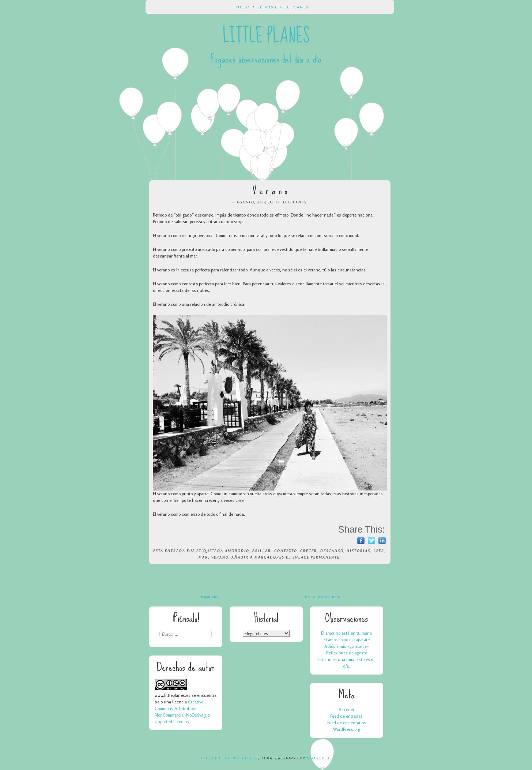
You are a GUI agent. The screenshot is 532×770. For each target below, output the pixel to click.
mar (203, 557)
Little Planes (266, 36)
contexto (286, 551)
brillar (262, 551)
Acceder (346, 709)
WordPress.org (347, 729)
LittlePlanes (291, 202)
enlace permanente (316, 557)
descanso (332, 551)
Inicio (242, 7)
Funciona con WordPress (228, 758)
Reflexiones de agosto (347, 653)
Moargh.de (319, 758)
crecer (309, 551)
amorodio (237, 551)
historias (359, 551)
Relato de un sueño (325, 596)
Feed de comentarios (347, 723)
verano (220, 557)
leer (379, 551)
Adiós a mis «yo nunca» (347, 646)
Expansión (207, 596)
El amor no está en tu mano (346, 633)
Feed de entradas (346, 716)
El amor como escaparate (347, 640)
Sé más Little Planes (283, 7)
